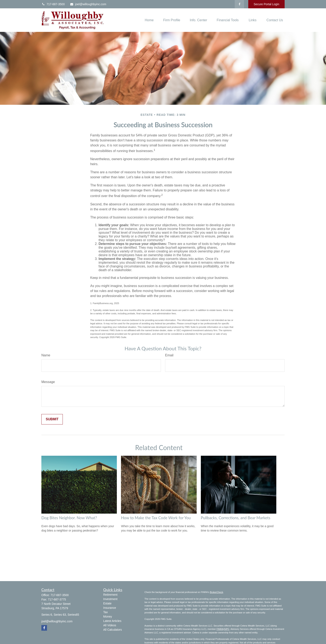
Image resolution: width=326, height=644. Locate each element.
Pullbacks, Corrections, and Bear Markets (236, 518)
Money (108, 617)
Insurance (110, 608)
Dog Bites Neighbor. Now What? (69, 518)
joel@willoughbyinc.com (88, 4)
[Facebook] (239, 4)
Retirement (110, 595)
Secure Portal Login (266, 4)
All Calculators (113, 630)
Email (169, 355)
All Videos (110, 625)
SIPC (227, 629)
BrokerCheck (216, 592)
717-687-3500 (53, 4)
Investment (110, 599)
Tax (106, 612)
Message (48, 382)
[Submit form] (52, 419)
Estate (107, 603)
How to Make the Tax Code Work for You (156, 518)
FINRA (220, 629)
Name (46, 355)
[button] (149, 20)
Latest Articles (112, 621)
